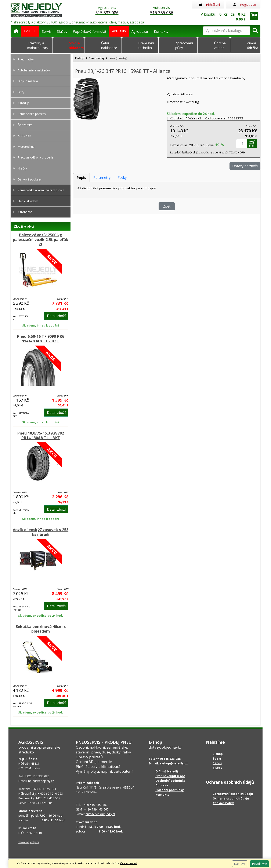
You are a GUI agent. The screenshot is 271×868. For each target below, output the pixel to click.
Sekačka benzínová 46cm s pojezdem (41, 629)
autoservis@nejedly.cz (100, 814)
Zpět (167, 206)
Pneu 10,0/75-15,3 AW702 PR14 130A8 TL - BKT (41, 435)
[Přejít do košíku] (254, 16)
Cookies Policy (223, 803)
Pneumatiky (97, 58)
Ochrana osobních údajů (231, 798)
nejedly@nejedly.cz (41, 781)
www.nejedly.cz (29, 842)
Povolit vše (259, 864)
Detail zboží (56, 316)
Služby (62, 31)
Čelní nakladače (109, 45)
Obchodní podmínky (170, 781)
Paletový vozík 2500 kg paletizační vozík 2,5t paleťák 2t (41, 239)
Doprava (162, 785)
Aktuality (119, 31)
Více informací (129, 863)
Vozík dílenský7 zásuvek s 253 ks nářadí (41, 532)
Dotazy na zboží (245, 166)
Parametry (102, 177)
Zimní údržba (252, 45)
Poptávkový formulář (90, 31)
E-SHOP (30, 31)
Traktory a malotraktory (38, 45)
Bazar (217, 758)
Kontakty (161, 31)
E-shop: (80, 58)
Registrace (245, 4)
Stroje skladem (77, 45)
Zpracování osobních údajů (233, 794)
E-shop (218, 754)
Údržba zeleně (220, 45)
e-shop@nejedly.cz (174, 763)
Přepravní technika (146, 45)
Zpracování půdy (184, 45)
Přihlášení (209, 4)
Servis (47, 31)
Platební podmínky (170, 790)
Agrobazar (140, 31)
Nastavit (240, 864)
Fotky (122, 177)
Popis (81, 177)
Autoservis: (162, 10)
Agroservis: (107, 10)
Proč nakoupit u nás (170, 776)
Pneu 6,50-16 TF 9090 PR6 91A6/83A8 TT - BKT (41, 339)
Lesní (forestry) (118, 58)
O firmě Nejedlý (167, 771)
